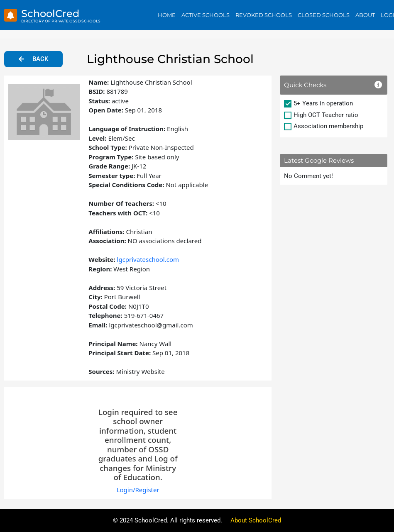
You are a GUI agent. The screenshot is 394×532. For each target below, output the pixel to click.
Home (167, 15)
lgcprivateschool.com (148, 259)
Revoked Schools (264, 15)
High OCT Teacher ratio (326, 115)
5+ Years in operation (323, 103)
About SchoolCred (256, 520)
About (365, 15)
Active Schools (206, 15)
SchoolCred (50, 13)
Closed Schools (324, 15)
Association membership (328, 126)
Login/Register (138, 490)
